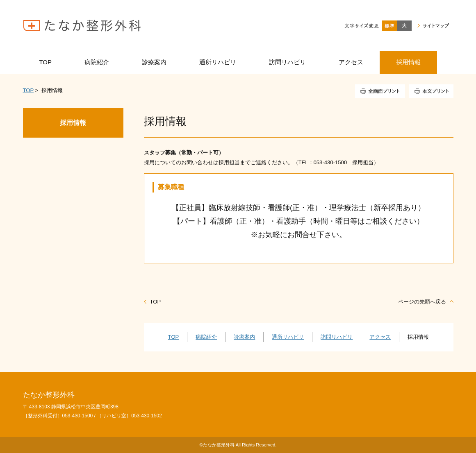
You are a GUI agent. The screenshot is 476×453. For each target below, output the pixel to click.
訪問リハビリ (337, 337)
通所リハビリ (288, 337)
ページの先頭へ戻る (422, 302)
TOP (28, 90)
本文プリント (431, 91)
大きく (404, 26)
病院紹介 (206, 337)
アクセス (380, 337)
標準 (389, 26)
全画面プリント (380, 91)
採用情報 (73, 123)
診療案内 (244, 337)
